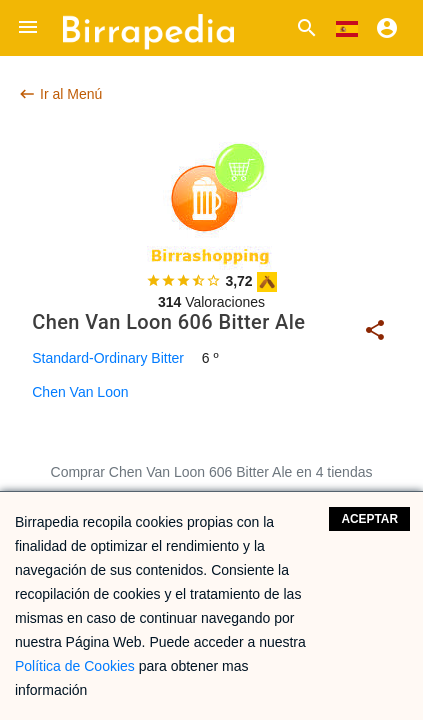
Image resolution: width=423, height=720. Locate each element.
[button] (28, 28)
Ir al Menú (60, 94)
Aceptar (369, 519)
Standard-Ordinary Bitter (108, 358)
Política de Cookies (75, 666)
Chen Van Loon (80, 392)
